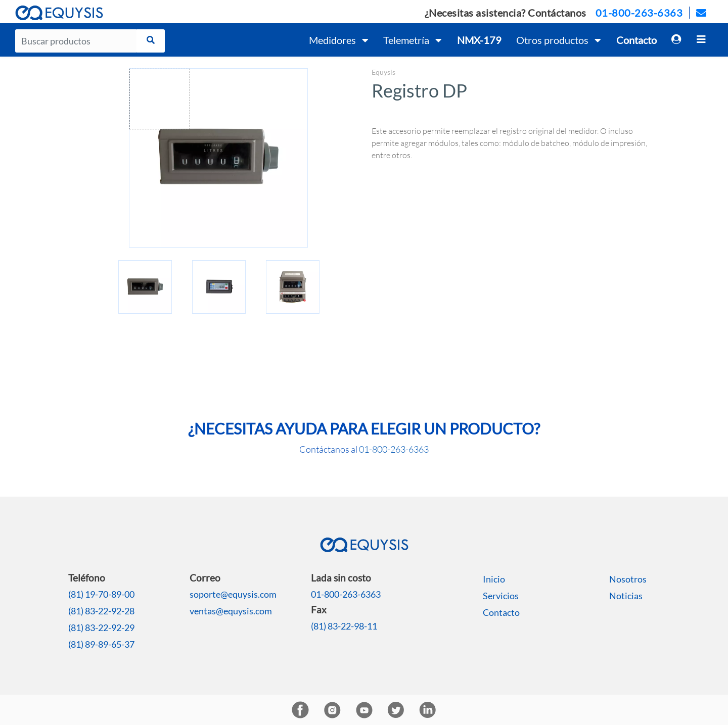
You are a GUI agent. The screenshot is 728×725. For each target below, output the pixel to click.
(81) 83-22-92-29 (101, 627)
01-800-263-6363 (639, 13)
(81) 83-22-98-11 (344, 626)
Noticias (626, 596)
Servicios (501, 596)
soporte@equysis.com (233, 594)
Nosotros (628, 579)
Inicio (494, 579)
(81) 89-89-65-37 (101, 644)
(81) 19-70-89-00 (101, 594)
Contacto (501, 612)
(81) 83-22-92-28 (101, 611)
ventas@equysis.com (231, 611)
